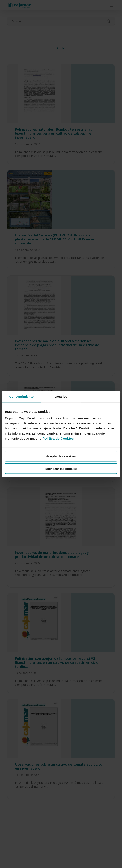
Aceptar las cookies (61, 456)
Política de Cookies (58, 438)
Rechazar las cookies (61, 468)
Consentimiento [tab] (22, 396)
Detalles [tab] (61, 396)
